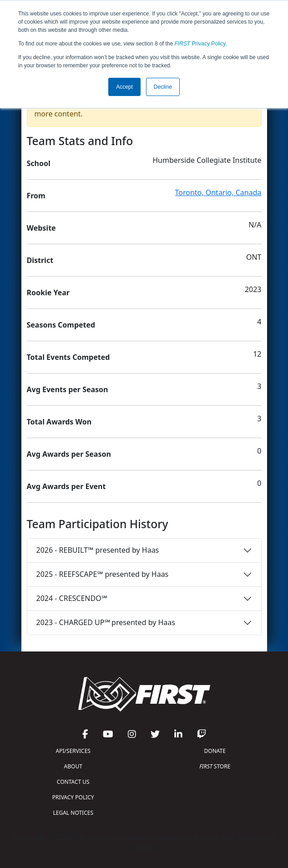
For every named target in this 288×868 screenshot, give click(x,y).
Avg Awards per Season (69, 454)
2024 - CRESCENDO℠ (72, 598)
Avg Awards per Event (66, 486)
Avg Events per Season (68, 389)
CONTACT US (73, 782)
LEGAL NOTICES (73, 813)
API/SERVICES (73, 751)
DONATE (215, 751)
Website (41, 228)
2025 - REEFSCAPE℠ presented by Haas (103, 574)
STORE (215, 766)
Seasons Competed (61, 325)
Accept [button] (124, 87)
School (39, 163)
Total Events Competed (68, 357)
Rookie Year (48, 293)
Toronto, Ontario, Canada (218, 192)
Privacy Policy (200, 44)
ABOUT (73, 766)
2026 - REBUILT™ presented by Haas (98, 550)
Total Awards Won (59, 422)
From (36, 196)
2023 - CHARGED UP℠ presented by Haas (106, 622)
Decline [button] (163, 87)
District (40, 260)
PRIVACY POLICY (73, 797)
